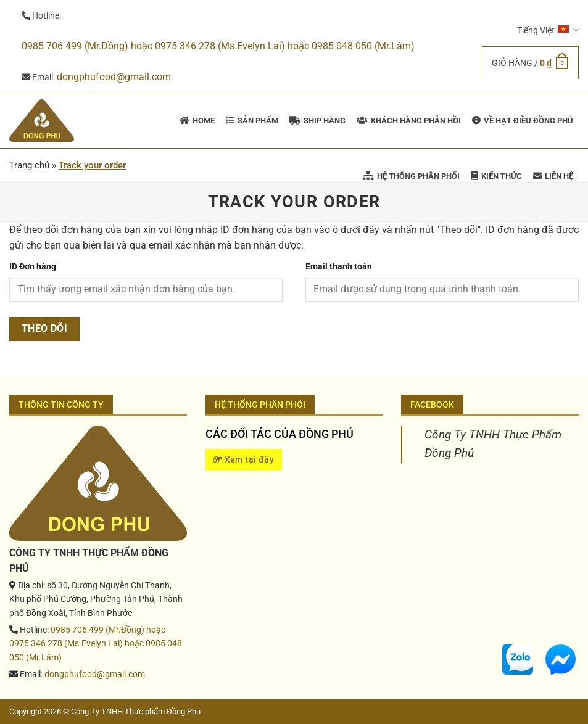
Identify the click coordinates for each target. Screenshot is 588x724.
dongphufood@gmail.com (114, 77)
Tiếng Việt (548, 30)
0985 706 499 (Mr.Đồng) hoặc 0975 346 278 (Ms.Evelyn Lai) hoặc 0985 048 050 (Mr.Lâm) (218, 46)
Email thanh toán (339, 267)
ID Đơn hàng (33, 267)
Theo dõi (45, 329)
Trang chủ (29, 165)
